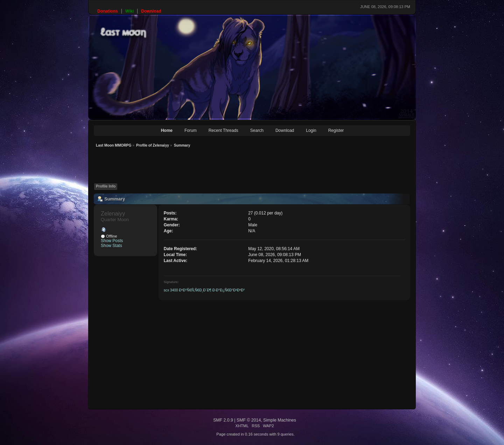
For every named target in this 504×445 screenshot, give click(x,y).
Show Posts (112, 241)
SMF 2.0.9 (223, 420)
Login (311, 130)
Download (285, 130)
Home (167, 130)
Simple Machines (280, 420)
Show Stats (111, 246)
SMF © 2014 (249, 420)
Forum (191, 130)
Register (336, 130)
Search (257, 130)
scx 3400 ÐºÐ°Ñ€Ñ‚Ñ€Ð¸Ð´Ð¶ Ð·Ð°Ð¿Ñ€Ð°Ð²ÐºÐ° (204, 290)
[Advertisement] (221, 167)
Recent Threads (223, 130)
